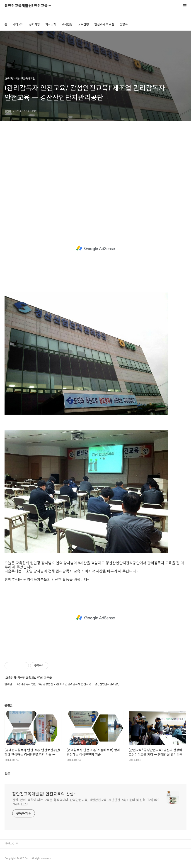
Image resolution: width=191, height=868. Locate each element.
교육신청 (83, 24)
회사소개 (51, 24)
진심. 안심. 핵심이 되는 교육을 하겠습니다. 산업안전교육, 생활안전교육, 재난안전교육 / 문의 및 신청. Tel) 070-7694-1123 (86, 802)
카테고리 (18, 24)
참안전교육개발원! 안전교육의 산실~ (29, 6)
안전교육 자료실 (104, 24)
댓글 (7, 773)
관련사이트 (11, 844)
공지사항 (34, 24)
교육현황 (67, 24)
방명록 (124, 24)
